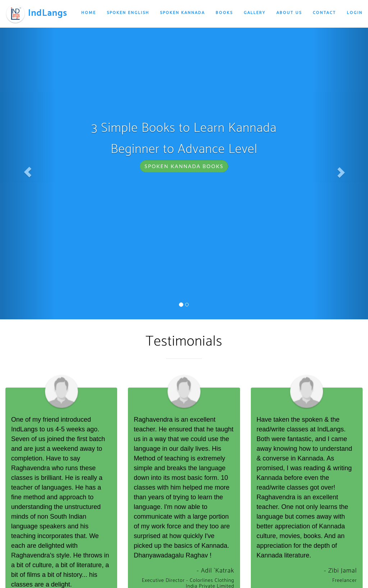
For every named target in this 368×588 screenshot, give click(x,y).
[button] (28, 172)
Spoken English (128, 13)
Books (224, 13)
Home (89, 13)
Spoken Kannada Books (184, 166)
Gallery (255, 13)
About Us (289, 13)
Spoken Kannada (182, 13)
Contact (324, 13)
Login (355, 13)
